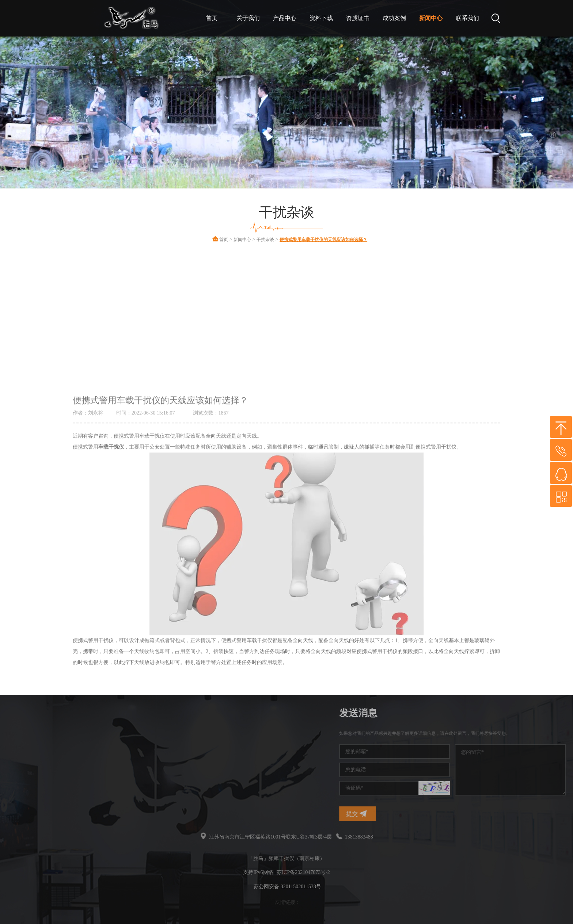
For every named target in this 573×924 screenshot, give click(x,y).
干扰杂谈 (265, 240)
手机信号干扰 (48, 747)
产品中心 (285, 18)
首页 (212, 18)
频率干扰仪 (45, 734)
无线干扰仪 (45, 787)
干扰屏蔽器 (45, 761)
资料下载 (321, 18)
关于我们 (248, 18)
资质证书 (358, 18)
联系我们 (467, 18)
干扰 (38, 774)
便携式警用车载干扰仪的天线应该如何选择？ (323, 240)
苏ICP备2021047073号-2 (303, 872)
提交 (459, 814)
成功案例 (394, 18)
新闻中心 (431, 18)
